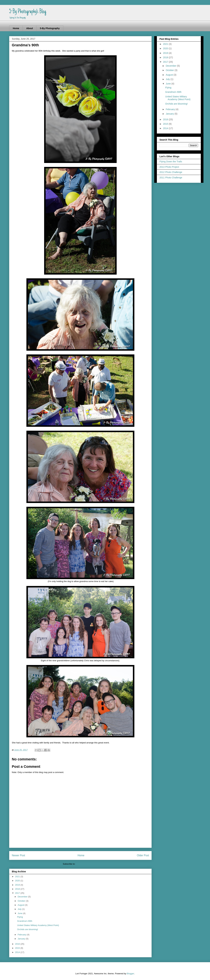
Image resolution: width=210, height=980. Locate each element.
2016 (18, 944)
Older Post (143, 855)
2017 (18, 893)
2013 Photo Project (169, 167)
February (22, 935)
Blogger (130, 974)
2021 (18, 877)
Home (16, 28)
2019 (18, 885)
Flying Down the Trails (171, 162)
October (22, 901)
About (30, 28)
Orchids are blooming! (27, 929)
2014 (18, 952)
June (20, 913)
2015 (18, 948)
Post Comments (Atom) (87, 864)
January (22, 939)
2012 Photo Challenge (171, 172)
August (21, 905)
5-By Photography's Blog (28, 12)
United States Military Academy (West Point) (38, 925)
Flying (20, 917)
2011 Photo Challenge (171, 178)
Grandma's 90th (25, 921)
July (20, 909)
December (23, 897)
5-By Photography (50, 28)
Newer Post (18, 855)
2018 (18, 889)
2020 (18, 881)
